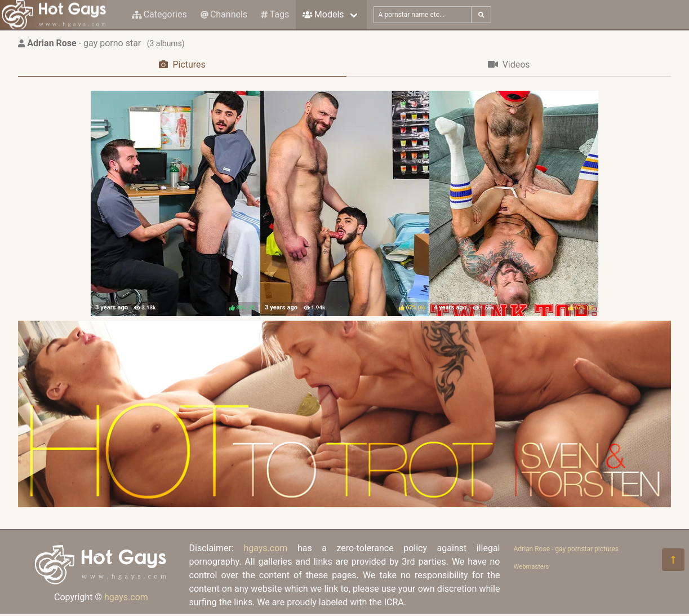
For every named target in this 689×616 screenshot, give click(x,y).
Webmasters (532, 567)
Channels (224, 14)
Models (323, 14)
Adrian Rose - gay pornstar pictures (566, 549)
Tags (275, 14)
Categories (159, 14)
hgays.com (126, 597)
